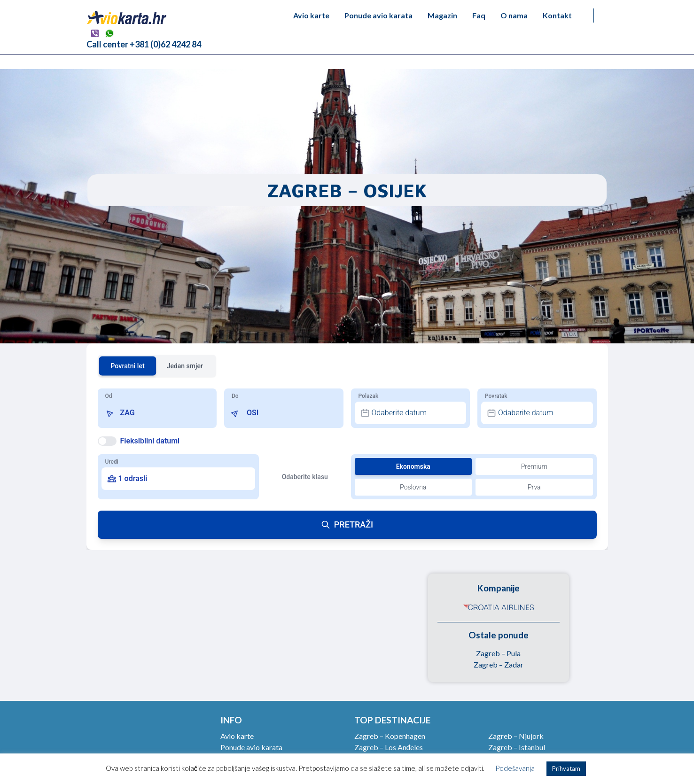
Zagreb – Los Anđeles (389, 747)
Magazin (442, 15)
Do (235, 396)
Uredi (112, 462)
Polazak (369, 396)
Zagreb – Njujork (516, 736)
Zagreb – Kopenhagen (390, 736)
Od (109, 396)
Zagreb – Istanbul (517, 747)
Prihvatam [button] (566, 768)
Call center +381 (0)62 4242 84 (144, 44)
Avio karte (311, 15)
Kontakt (557, 15)
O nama (514, 15)
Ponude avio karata (378, 15)
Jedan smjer (185, 366)
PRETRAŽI (347, 524)
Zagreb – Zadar (499, 664)
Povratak (496, 396)
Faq (479, 15)
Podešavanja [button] (515, 768)
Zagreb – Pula (498, 653)
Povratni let (128, 366)
